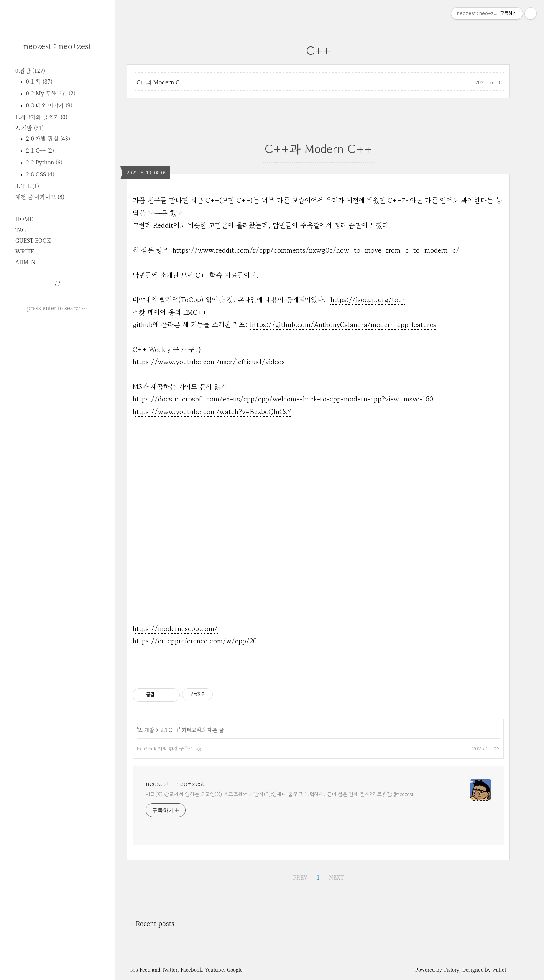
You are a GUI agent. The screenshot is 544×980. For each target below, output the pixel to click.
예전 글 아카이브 (40, 197)
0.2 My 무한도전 (50, 93)
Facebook (191, 969)
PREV (300, 877)
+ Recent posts (152, 923)
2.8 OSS (39, 174)
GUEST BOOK (33, 240)
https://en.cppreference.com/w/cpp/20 (195, 641)
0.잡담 (30, 71)
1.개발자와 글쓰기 (41, 117)
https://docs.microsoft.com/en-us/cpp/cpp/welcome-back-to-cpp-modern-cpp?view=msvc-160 (283, 399)
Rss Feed (140, 969)
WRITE (25, 251)
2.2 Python (44, 162)
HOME (24, 219)
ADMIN (25, 262)
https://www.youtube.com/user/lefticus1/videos (209, 362)
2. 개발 (30, 128)
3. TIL (27, 186)
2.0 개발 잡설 (47, 138)
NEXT (336, 877)
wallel (499, 969)
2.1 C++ (39, 150)
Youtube (214, 969)
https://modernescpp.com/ (175, 628)
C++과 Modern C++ (161, 82)
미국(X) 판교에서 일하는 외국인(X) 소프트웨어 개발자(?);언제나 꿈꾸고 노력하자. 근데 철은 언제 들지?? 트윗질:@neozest (280, 794)
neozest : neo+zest (57, 46)
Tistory (451, 969)
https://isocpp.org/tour (368, 299)
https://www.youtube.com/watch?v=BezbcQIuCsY (212, 411)
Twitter (170, 969)
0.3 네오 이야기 (48, 105)
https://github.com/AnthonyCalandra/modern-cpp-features (343, 324)
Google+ (236, 969)
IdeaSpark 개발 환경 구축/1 (165, 749)
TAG (21, 230)
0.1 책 (39, 81)
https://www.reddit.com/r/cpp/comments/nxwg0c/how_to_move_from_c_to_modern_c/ (316, 250)
